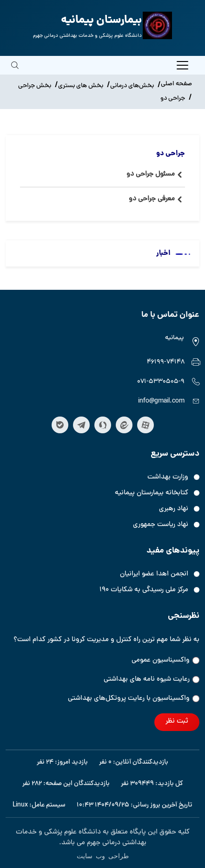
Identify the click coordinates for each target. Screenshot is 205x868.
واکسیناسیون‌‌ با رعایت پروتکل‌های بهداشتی (134, 699)
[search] (15, 72)
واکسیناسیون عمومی (165, 660)
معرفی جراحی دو (152, 199)
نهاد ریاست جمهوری (161, 525)
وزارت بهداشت (168, 477)
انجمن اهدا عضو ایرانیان (154, 574)
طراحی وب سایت (103, 855)
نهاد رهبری (174, 509)
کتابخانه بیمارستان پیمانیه (152, 493)
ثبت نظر (177, 721)
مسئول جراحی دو (151, 174)
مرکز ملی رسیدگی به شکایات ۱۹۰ (144, 590)
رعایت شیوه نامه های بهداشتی (152, 680)
